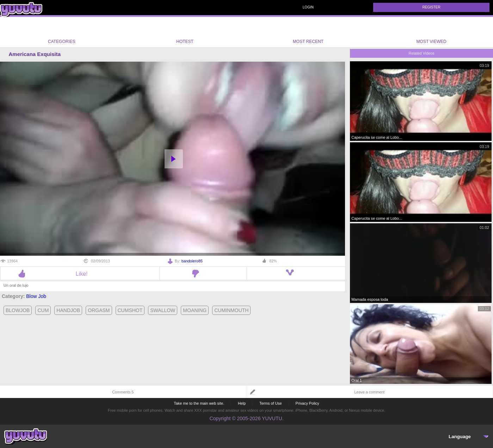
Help (242, 403)
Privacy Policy (307, 403)
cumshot (130, 310)
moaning (195, 310)
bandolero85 (192, 261)
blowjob (18, 310)
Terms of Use (271, 403)
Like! (80, 274)
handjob (68, 310)
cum (43, 310)
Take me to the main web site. (199, 403)
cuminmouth (231, 310)
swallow (163, 310)
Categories (62, 32)
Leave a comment (369, 392)
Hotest (185, 32)
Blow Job (36, 296)
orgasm (99, 310)
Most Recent (308, 32)
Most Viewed (432, 33)
